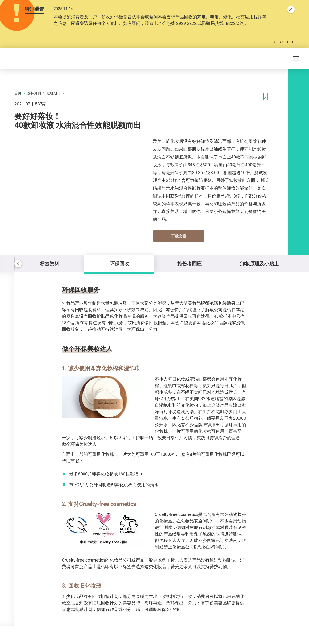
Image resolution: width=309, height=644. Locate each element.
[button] (274, 42)
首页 (18, 93)
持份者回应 (190, 264)
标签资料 (49, 264)
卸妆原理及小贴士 (260, 264)
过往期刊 (54, 93)
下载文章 (179, 236)
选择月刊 (34, 93)
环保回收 (119, 264)
